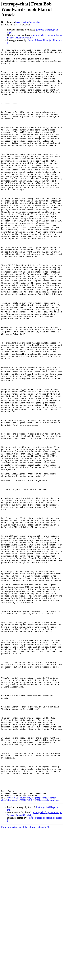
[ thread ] (39, 40)
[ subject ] (49, 40)
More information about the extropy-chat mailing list (26, 977)
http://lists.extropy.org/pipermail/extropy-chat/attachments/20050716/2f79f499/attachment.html (30, 949)
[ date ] (31, 40)
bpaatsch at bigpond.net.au (28, 22)
